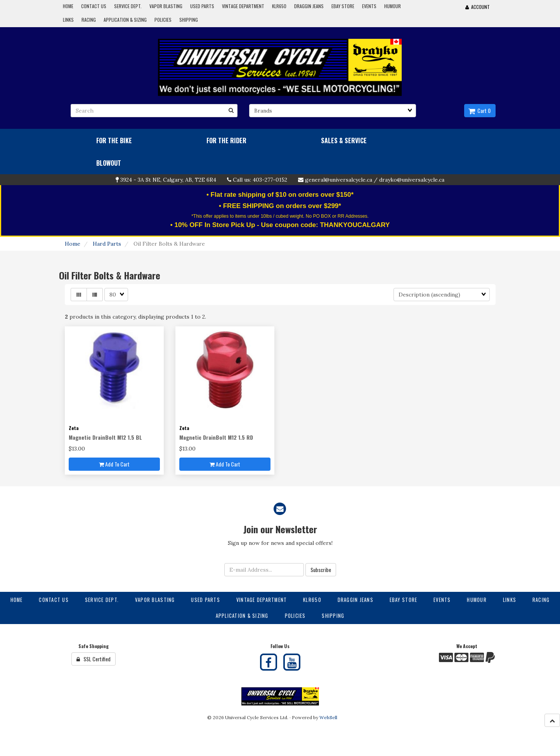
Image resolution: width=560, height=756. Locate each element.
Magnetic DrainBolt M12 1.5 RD (216, 437)
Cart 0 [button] (479, 110)
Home (73, 244)
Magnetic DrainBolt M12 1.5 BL (105, 437)
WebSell (328, 717)
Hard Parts (107, 244)
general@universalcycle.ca (339, 180)
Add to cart (114, 464)
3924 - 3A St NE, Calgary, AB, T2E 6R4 (168, 180)
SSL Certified (94, 659)
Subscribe (321, 570)
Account (478, 7)
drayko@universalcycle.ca (412, 180)
